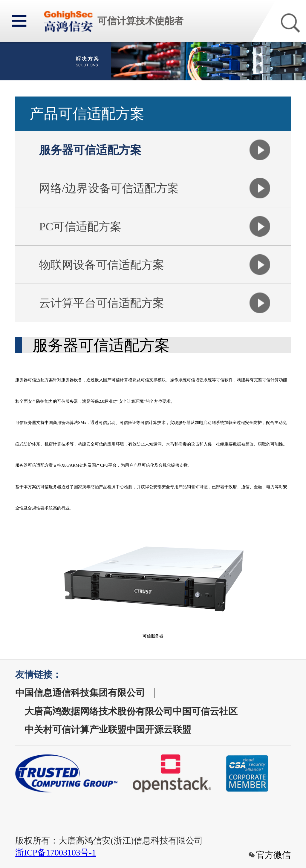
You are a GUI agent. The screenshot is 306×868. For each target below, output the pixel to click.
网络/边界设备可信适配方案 (109, 188)
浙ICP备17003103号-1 (56, 852)
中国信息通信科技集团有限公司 (80, 693)
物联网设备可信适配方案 (102, 265)
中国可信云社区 (205, 711)
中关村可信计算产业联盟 (75, 730)
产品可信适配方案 (87, 114)
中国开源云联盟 (159, 730)
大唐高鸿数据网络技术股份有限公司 (99, 711)
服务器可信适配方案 (90, 150)
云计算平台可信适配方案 (102, 303)
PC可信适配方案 (80, 226)
